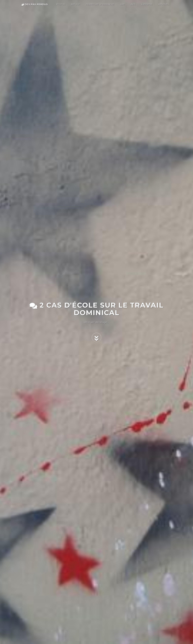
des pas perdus (34, 4)
